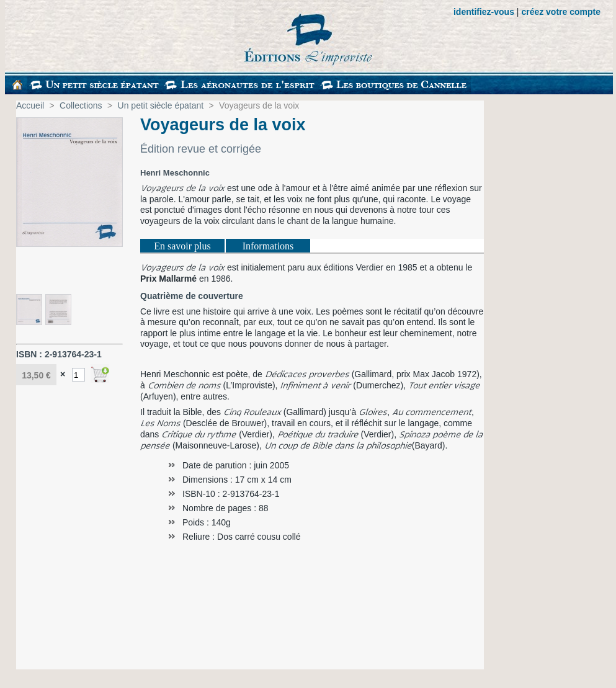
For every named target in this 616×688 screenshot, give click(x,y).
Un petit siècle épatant (161, 105)
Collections (81, 105)
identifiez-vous (484, 12)
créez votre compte (561, 12)
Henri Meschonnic (175, 173)
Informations (268, 246)
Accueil (30, 105)
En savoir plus (182, 246)
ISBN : (30, 354)
